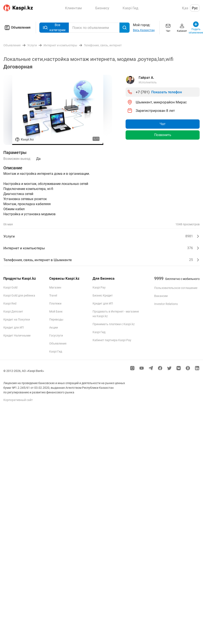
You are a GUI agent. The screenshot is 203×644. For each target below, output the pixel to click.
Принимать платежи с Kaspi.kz (114, 324)
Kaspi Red (10, 303)
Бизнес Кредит (103, 295)
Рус (195, 8)
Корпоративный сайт (18, 400)
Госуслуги (56, 335)
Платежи (55, 303)
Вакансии (161, 296)
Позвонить (163, 135)
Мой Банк (56, 311)
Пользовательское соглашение (176, 288)
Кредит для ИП (14, 327)
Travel (53, 295)
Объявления (17, 28)
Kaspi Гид (56, 351)
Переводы (56, 319)
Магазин (55, 287)
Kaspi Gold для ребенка (19, 295)
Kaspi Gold (10, 287)
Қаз (185, 8)
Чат (168, 27)
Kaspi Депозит (13, 311)
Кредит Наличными (17, 335)
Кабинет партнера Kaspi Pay (112, 340)
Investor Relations (166, 304)
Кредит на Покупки (17, 319)
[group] (58, 110)
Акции (54, 327)
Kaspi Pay (99, 287)
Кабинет (182, 27)
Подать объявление (196, 27)
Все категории (54, 27)
